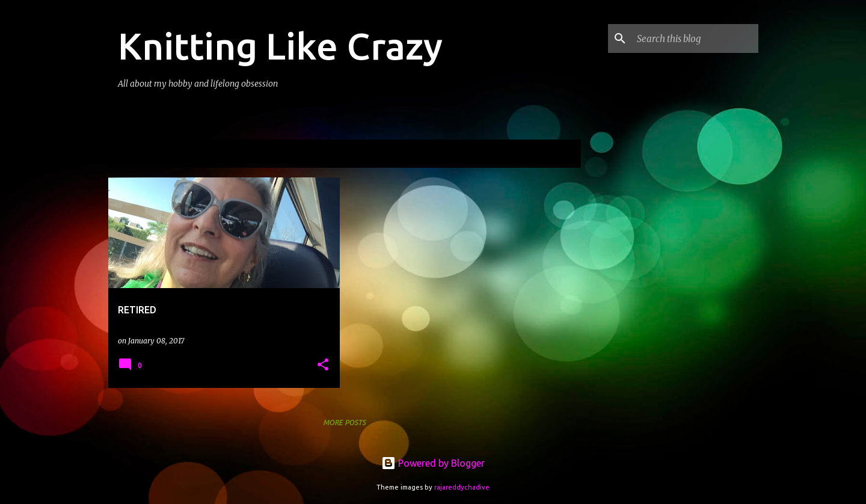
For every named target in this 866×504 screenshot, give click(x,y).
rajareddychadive (462, 487)
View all (556, 155)
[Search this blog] (695, 38)
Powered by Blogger (433, 463)
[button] (323, 365)
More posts (344, 423)
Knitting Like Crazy (280, 46)
